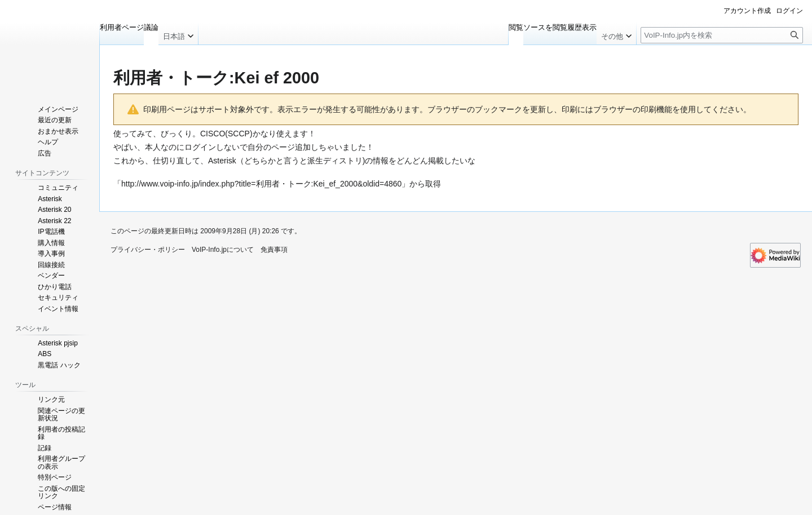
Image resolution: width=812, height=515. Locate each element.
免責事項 (274, 250)
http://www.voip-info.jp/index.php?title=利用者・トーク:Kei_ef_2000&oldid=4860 (261, 184)
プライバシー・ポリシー (148, 250)
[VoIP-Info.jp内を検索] (722, 35)
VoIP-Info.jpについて (223, 250)
